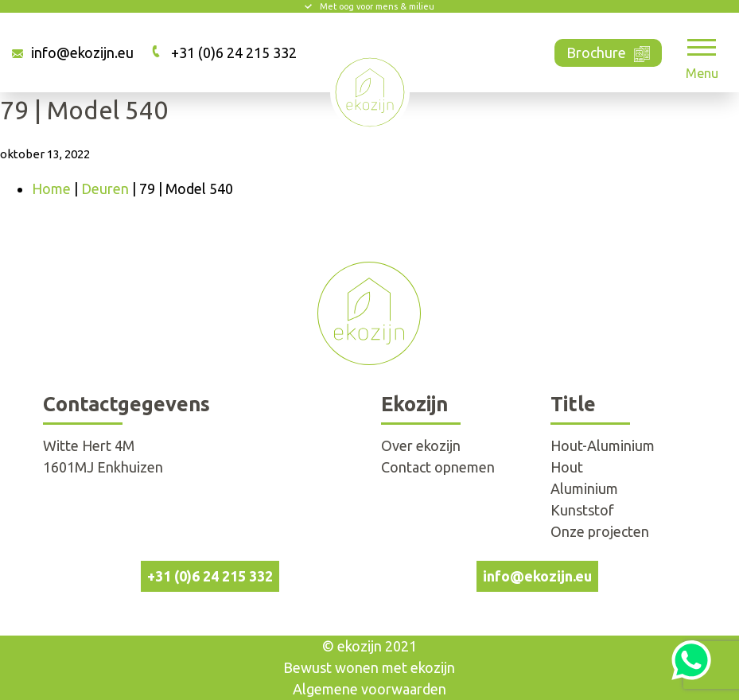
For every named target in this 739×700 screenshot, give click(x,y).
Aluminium (584, 488)
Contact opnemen (438, 467)
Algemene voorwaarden (369, 689)
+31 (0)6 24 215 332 (234, 52)
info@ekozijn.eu (82, 52)
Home (51, 189)
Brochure (608, 51)
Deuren (105, 189)
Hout (567, 467)
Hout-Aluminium (603, 445)
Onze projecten (600, 531)
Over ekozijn (421, 445)
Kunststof (582, 510)
